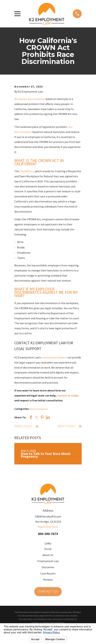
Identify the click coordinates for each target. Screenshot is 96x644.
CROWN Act (27, 171)
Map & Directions (48, 527)
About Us (48, 555)
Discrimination (39, 409)
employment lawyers (54, 357)
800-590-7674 (48, 534)
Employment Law (48, 561)
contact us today (68, 395)
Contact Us (48, 592)
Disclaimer (48, 567)
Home (48, 549)
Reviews (48, 580)
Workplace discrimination (30, 99)
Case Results (48, 573)
